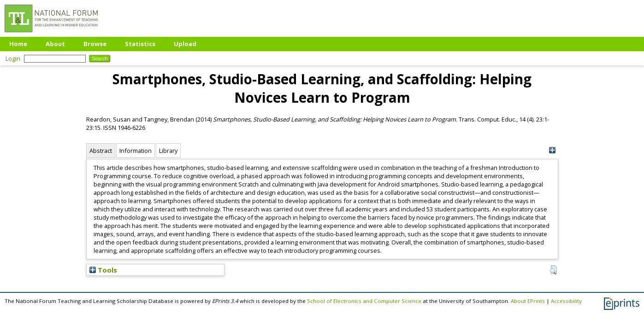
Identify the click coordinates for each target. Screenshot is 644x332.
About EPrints (528, 301)
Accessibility (566, 301)
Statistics (140, 44)
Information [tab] (136, 151)
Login (13, 58)
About (55, 44)
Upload (185, 44)
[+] (552, 150)
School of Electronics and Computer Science (364, 301)
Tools (103, 270)
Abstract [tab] (101, 151)
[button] (553, 270)
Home (18, 44)
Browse (95, 44)
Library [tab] (168, 151)
